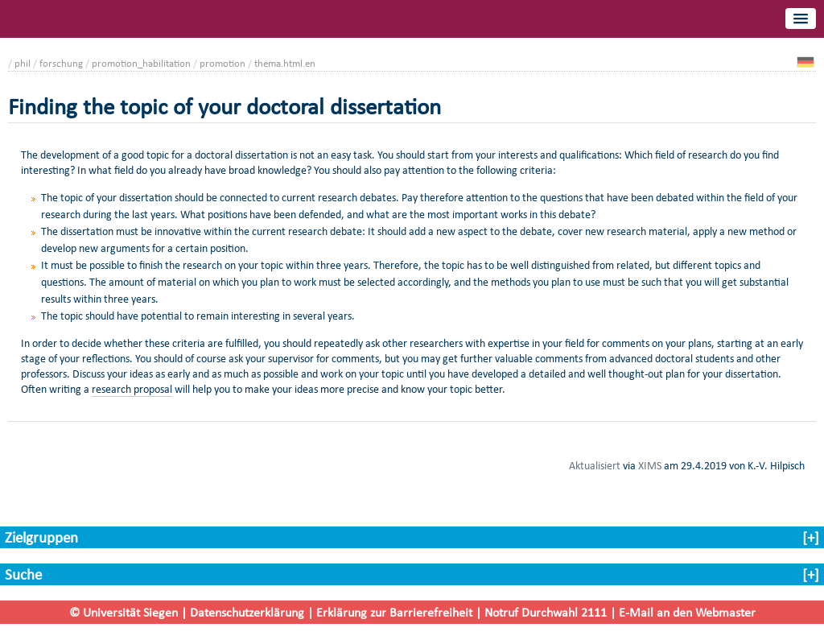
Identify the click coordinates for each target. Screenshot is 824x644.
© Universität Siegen (124, 612)
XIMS (650, 465)
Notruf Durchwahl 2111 (546, 612)
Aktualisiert (595, 465)
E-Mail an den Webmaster (687, 612)
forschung (61, 63)
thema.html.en (285, 63)
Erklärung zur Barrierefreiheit (394, 612)
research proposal (132, 389)
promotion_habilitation (141, 63)
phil (23, 63)
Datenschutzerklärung (247, 612)
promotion (222, 63)
